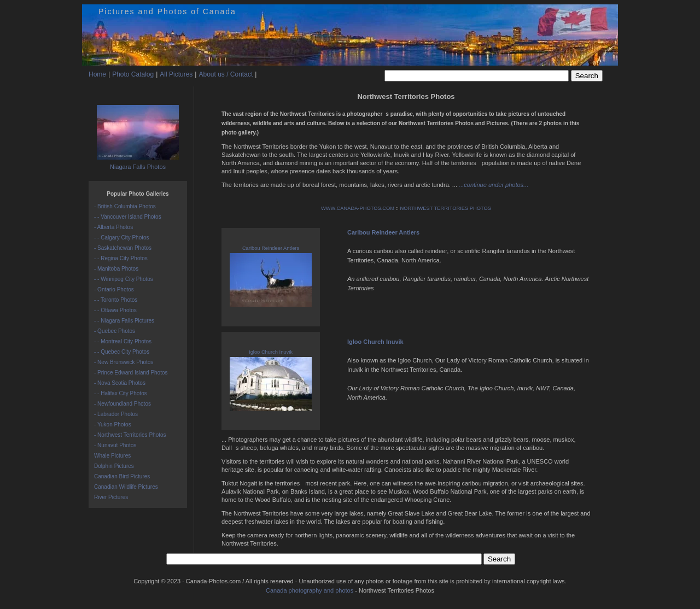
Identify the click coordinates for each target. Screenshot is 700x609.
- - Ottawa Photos (115, 310)
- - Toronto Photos (116, 300)
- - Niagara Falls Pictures (124, 321)
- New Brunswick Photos (124, 362)
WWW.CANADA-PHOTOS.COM (358, 208)
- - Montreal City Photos (123, 341)
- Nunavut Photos (115, 445)
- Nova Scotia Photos (120, 383)
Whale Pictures (112, 456)
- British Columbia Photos (125, 206)
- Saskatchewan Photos (123, 248)
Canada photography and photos (310, 590)
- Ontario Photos (114, 289)
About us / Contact (226, 74)
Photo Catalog (133, 74)
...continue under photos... (494, 185)
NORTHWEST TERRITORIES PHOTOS (445, 208)
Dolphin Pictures (114, 466)
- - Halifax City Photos (121, 393)
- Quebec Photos (115, 331)
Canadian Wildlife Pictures (126, 487)
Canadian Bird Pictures (122, 476)
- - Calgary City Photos (122, 238)
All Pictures (176, 74)
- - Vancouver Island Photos (128, 217)
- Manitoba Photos (116, 269)
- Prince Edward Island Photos (131, 373)
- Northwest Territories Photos (130, 435)
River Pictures (111, 497)
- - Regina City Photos (121, 258)
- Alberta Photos (113, 227)
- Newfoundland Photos (122, 404)
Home (97, 74)
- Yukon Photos (113, 424)
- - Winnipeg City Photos (124, 279)
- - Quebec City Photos (122, 352)
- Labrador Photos (116, 414)
